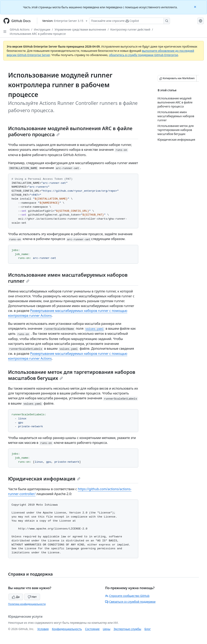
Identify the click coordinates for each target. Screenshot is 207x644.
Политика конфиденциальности (27, 604)
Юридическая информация (44, 479)
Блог (147, 629)
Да (16, 597)
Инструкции (42, 29)
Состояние (92, 629)
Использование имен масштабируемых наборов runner (68, 278)
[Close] (195, 7)
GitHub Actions (20, 29)
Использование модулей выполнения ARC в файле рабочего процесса (70, 131)
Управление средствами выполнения (80, 29)
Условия (43, 629)
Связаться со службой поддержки (130, 602)
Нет (32, 597)
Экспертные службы (127, 629)
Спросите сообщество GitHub (127, 596)
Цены (107, 629)
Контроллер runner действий (130, 29)
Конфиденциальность (67, 629)
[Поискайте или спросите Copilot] (130, 21)
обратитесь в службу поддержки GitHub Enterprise (144, 55)
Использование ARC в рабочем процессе (38, 34)
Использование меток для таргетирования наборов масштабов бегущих (72, 375)
